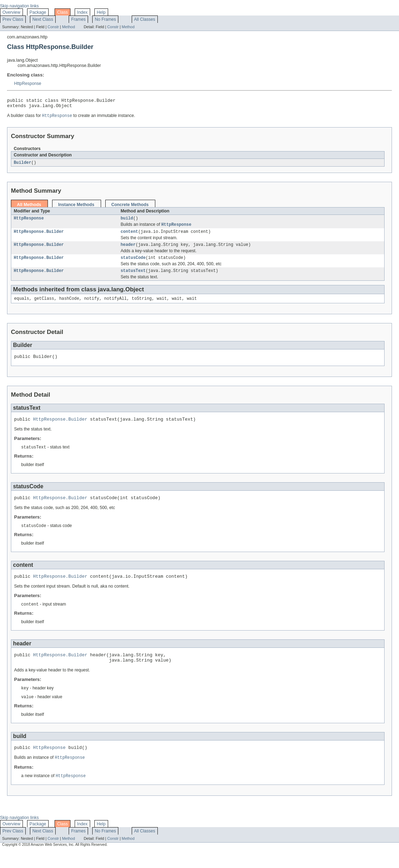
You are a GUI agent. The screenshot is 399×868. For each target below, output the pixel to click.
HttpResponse (28, 83)
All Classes (145, 19)
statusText (133, 277)
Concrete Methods (130, 207)
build (127, 222)
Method (68, 27)
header (128, 250)
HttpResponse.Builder (39, 236)
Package (38, 12)
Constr (53, 27)
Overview (11, 12)
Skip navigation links (19, 6)
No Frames (105, 19)
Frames (78, 19)
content (129, 236)
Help (101, 12)
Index (82, 12)
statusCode (133, 263)
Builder (23, 165)
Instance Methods (76, 207)
